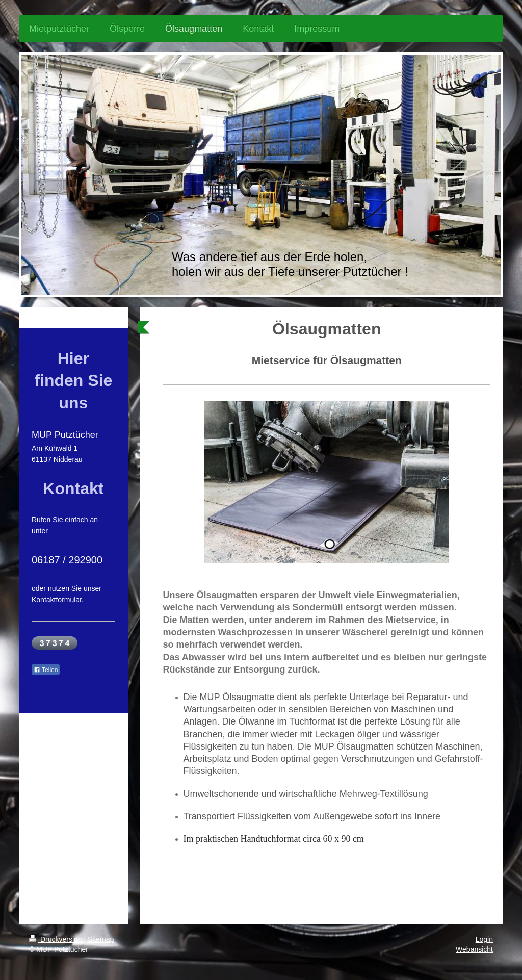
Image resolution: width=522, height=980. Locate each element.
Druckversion (56, 939)
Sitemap (101, 939)
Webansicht (474, 949)
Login (484, 939)
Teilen (46, 670)
